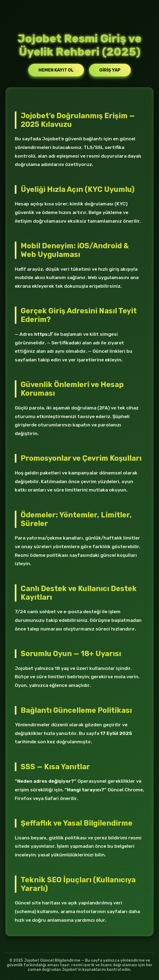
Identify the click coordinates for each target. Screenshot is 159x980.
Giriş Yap (110, 70)
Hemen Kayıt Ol (56, 70)
